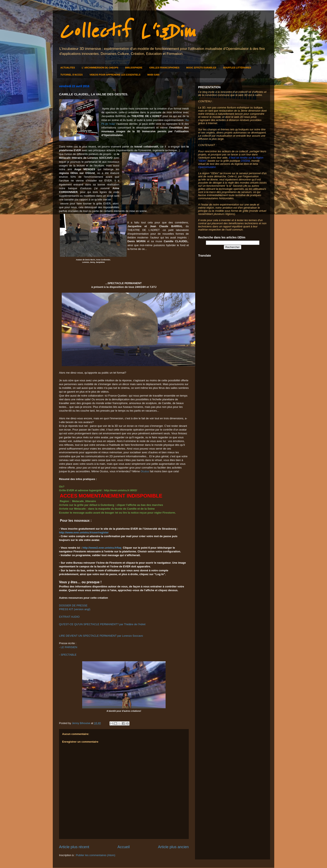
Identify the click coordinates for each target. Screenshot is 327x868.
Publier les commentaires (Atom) (96, 855)
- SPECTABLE (68, 655)
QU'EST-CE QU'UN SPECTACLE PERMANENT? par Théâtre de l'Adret (102, 624)
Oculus (145, 471)
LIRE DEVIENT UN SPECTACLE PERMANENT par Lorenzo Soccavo (101, 636)
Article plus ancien (173, 847)
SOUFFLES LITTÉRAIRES (237, 68)
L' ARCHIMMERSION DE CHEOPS (100, 68)
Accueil (124, 847)
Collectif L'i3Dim (127, 32)
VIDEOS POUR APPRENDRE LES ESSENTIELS (115, 75)
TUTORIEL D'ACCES (72, 75)
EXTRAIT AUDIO (69, 617)
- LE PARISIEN (68, 647)
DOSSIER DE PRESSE (73, 605)
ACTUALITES (68, 68)
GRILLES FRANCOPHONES (164, 68)
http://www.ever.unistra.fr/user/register (84, 532)
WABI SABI (153, 75)
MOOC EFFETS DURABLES (201, 68)
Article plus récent (74, 847)
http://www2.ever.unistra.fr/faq (102, 548)
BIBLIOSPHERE (134, 68)
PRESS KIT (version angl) (75, 609)
